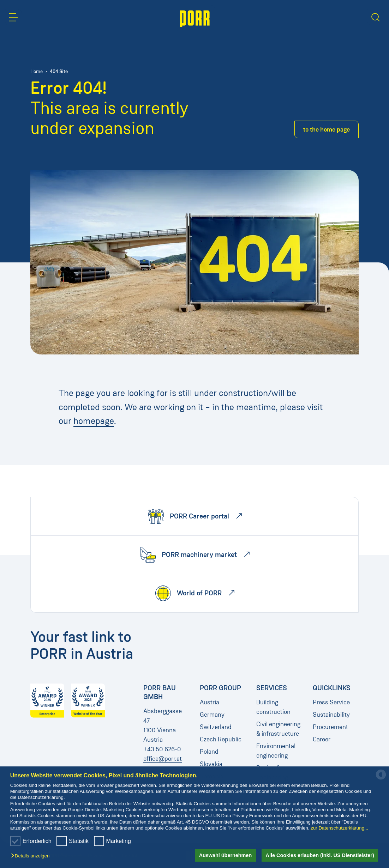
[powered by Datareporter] (381, 779)
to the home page (327, 129)
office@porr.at (163, 759)
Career (322, 739)
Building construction (273, 707)
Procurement (330, 727)
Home (37, 71)
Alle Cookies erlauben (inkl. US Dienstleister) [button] (320, 855)
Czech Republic (221, 739)
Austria (210, 702)
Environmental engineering (276, 751)
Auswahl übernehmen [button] (226, 855)
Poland (209, 752)
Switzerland (216, 727)
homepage (94, 421)
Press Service (331, 702)
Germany (212, 715)
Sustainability (331, 715)
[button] (32, 856)
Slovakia (211, 764)
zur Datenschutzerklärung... (339, 828)
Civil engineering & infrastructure (278, 729)
